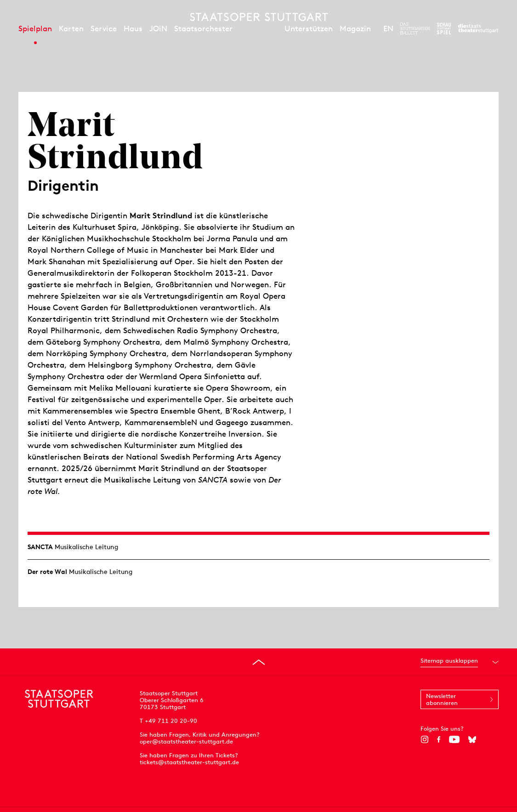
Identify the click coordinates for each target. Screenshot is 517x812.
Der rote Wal (47, 572)
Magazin (355, 28)
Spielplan (35, 28)
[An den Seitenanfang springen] (259, 662)
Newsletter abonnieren (442, 699)
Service (104, 28)
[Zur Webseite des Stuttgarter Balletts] (415, 28)
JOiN (158, 28)
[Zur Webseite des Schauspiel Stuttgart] (444, 28)
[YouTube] (454, 739)
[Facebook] (439, 739)
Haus (133, 28)
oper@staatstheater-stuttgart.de (186, 741)
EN (388, 28)
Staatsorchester (203, 28)
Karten (71, 28)
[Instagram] (424, 739)
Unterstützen (309, 28)
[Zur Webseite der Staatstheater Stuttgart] (478, 28)
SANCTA (40, 547)
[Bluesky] (472, 739)
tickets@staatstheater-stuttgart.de (189, 762)
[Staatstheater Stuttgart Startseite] (259, 17)
